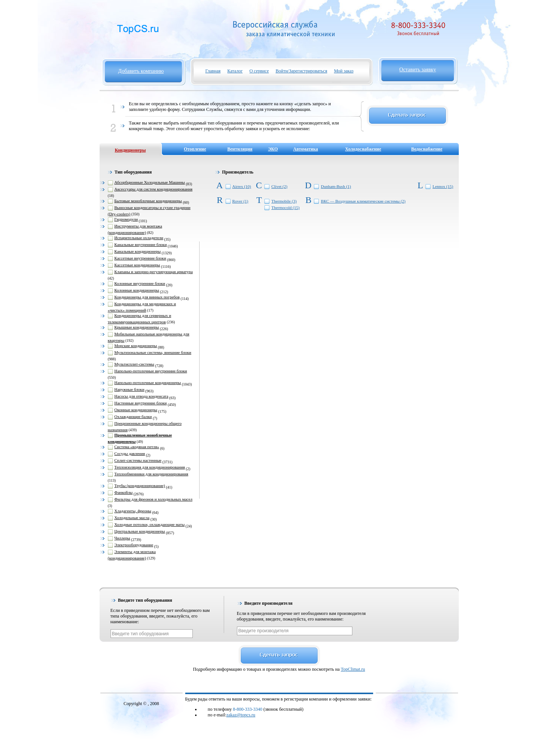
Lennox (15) (443, 186)
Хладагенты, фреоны (133, 511)
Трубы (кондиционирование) (140, 486)
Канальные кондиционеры (138, 251)
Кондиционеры (130, 150)
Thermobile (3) (284, 201)
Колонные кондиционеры (137, 290)
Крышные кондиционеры (137, 327)
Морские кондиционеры (136, 346)
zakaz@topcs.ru (241, 715)
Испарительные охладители (139, 238)
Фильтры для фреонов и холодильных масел (153, 499)
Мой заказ (344, 71)
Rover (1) (240, 201)
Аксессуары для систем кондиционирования (153, 189)
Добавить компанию (141, 71)
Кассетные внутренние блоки (140, 258)
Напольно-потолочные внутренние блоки (151, 371)
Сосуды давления (130, 453)
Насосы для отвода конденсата (141, 396)
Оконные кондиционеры (136, 410)
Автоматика (306, 149)
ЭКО (273, 149)
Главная (213, 71)
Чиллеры (122, 538)
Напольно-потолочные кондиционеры (148, 383)
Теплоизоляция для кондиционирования (150, 467)
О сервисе (259, 71)
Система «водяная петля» (137, 447)
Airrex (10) (242, 186)
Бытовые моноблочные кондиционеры (148, 201)
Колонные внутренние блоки (140, 283)
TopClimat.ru (353, 669)
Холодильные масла (132, 518)
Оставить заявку (417, 70)
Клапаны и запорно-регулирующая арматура (154, 272)
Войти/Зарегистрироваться (302, 71)
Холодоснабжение (363, 149)
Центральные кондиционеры (140, 531)
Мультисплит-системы (134, 364)
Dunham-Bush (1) (336, 186)
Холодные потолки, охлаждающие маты (149, 524)
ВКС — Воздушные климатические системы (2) (363, 201)
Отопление (195, 149)
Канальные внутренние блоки (141, 244)
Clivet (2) (279, 186)
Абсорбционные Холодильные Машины (150, 182)
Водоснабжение (427, 149)
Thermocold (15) (285, 207)
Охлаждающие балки (133, 416)
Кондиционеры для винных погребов (147, 297)
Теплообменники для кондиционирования (151, 474)
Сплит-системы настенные (138, 460)
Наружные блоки (129, 389)
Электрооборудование (134, 545)
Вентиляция (240, 149)
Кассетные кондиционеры (137, 265)
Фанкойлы (124, 492)
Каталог (235, 71)
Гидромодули (126, 219)
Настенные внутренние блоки (141, 403)
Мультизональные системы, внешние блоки (153, 352)
